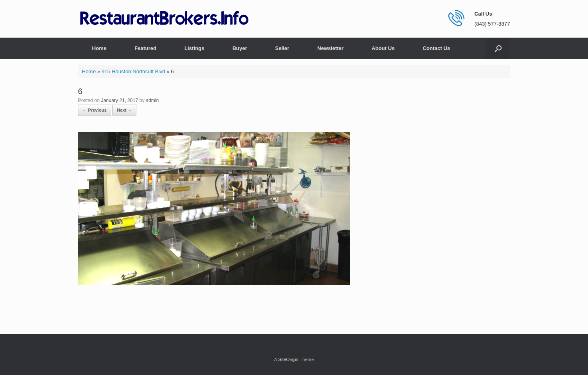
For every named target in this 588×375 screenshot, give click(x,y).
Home (99, 48)
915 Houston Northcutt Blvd (133, 71)
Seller (282, 48)
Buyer (240, 48)
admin (153, 100)
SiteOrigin (288, 359)
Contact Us (437, 48)
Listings (194, 48)
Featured (145, 48)
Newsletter (330, 48)
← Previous (95, 110)
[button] (498, 48)
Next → (124, 110)
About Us (383, 48)
